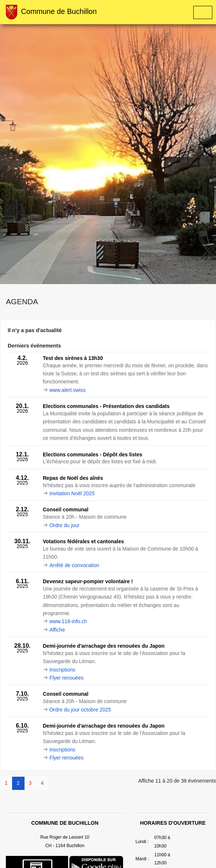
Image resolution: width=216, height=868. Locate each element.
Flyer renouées (66, 678)
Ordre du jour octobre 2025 (80, 710)
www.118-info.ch (68, 621)
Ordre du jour (64, 525)
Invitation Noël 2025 (72, 493)
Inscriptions (62, 670)
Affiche (57, 630)
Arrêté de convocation (74, 565)
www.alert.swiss (68, 390)
